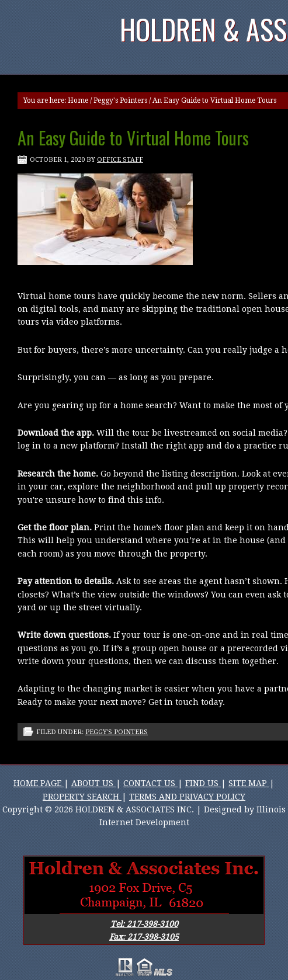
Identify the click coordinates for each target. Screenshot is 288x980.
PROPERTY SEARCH (82, 797)
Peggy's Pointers (120, 100)
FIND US (203, 783)
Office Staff (120, 160)
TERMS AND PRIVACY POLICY (187, 797)
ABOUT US (93, 783)
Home (78, 100)
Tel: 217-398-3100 (144, 924)
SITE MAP (249, 783)
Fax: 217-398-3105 (144, 937)
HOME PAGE (39, 783)
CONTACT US (150, 783)
